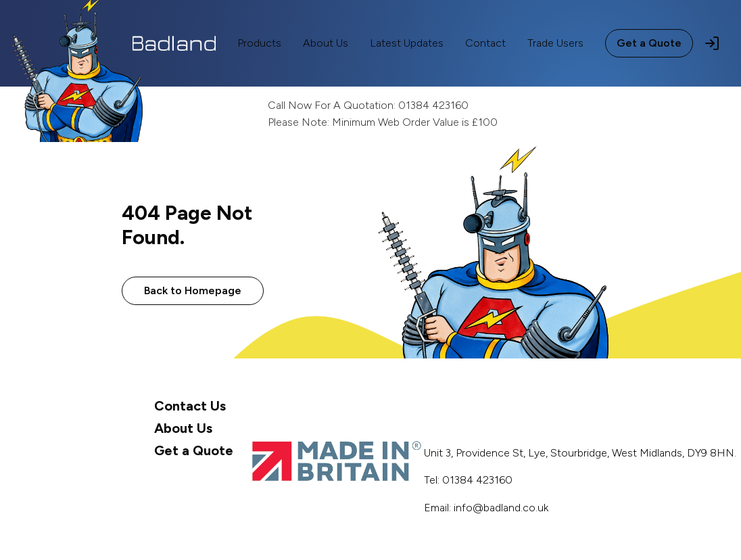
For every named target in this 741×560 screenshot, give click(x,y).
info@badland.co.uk (501, 508)
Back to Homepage (193, 290)
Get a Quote (649, 43)
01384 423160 (433, 105)
